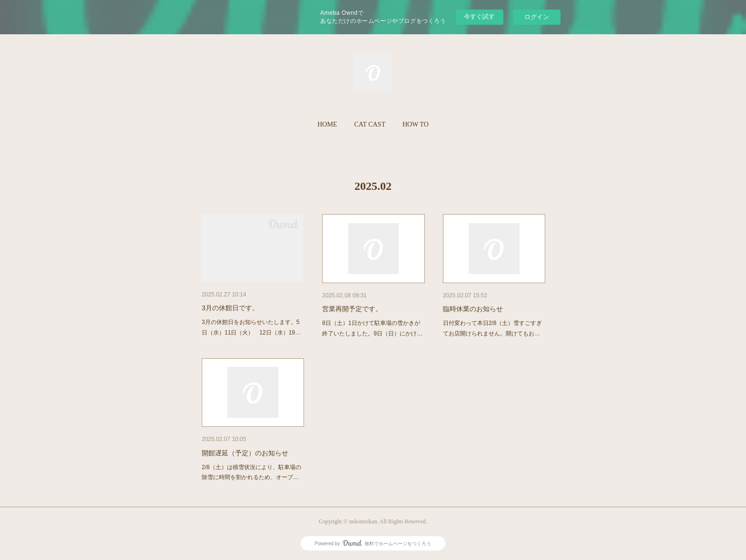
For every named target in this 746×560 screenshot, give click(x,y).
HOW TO (416, 124)
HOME (327, 124)
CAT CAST (369, 124)
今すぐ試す (479, 16)
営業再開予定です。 (352, 309)
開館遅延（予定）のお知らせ (245, 453)
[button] (327, 125)
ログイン (537, 17)
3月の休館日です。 (230, 308)
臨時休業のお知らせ (473, 309)
